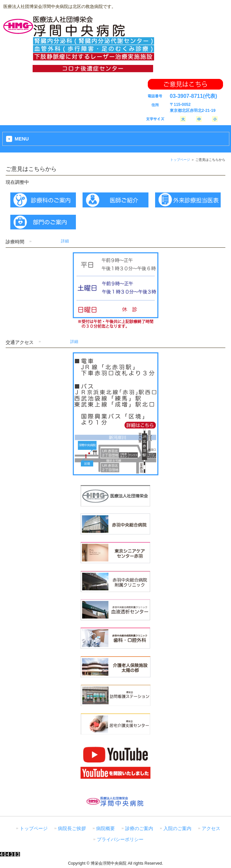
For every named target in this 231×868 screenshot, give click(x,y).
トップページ (180, 160)
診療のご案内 (139, 829)
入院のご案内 (177, 829)
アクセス (211, 829)
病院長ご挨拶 (72, 829)
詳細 (65, 241)
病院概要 (106, 829)
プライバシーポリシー (120, 840)
